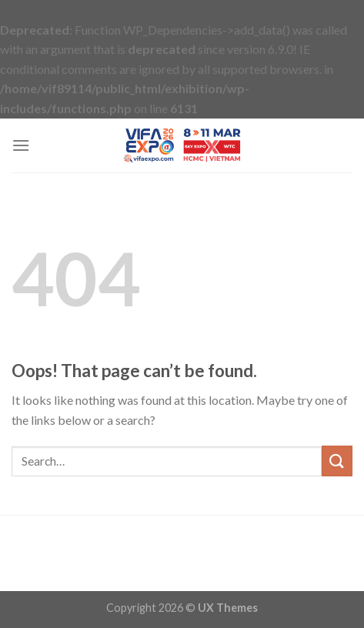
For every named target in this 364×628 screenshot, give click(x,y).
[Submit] (337, 461)
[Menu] (21, 145)
